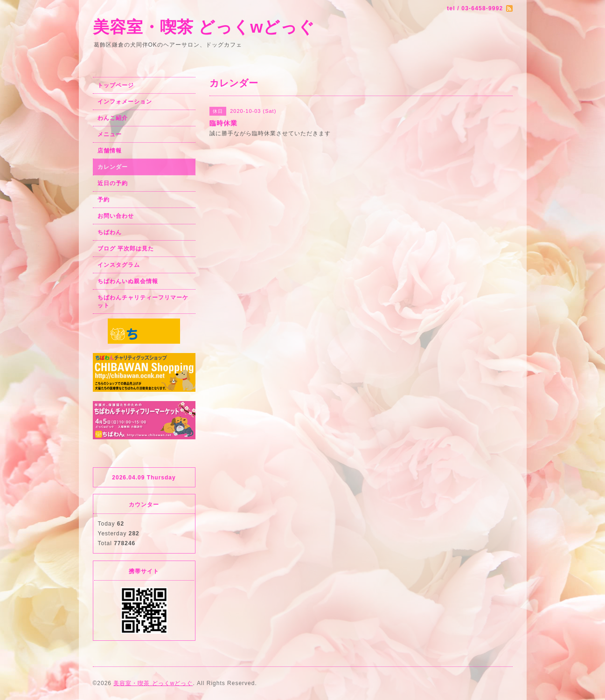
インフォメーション (125, 102)
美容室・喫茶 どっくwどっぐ (204, 27)
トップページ (116, 85)
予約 (104, 200)
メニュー (110, 134)
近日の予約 (113, 183)
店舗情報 (110, 151)
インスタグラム (119, 265)
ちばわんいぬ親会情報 (128, 281)
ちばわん (110, 232)
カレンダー (113, 167)
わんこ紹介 (113, 118)
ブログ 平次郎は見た (126, 249)
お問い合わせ (116, 216)
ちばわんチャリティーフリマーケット (143, 301)
